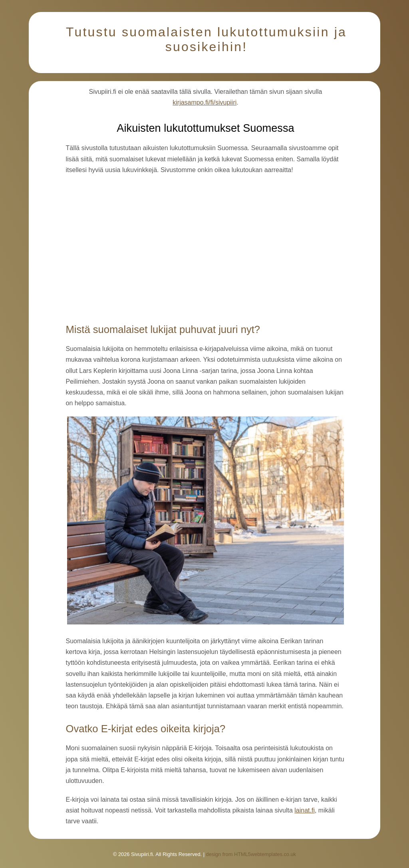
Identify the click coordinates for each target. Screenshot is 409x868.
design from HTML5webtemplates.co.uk (251, 854)
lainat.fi (305, 810)
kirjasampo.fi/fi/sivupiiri (204, 102)
